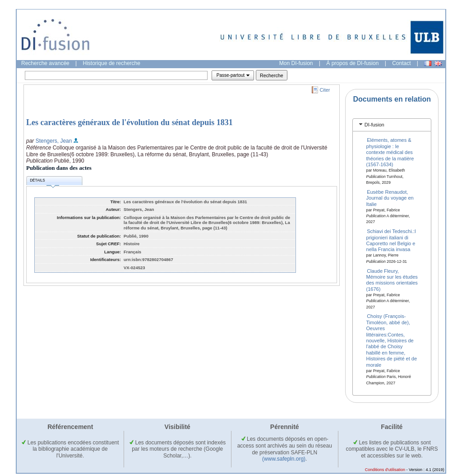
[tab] (392, 125)
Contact (401, 63)
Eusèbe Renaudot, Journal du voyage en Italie (390, 198)
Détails (44, 182)
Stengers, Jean (54, 141)
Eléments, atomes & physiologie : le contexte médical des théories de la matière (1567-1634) (390, 152)
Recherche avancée (45, 63)
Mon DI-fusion (296, 63)
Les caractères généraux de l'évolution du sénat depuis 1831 (129, 122)
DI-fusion (374, 125)
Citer (325, 90)
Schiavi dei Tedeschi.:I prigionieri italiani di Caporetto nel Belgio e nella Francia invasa (391, 240)
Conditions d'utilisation (385, 470)
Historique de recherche (112, 63)
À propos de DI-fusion (352, 63)
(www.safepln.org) (284, 459)
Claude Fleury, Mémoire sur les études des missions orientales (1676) (392, 280)
